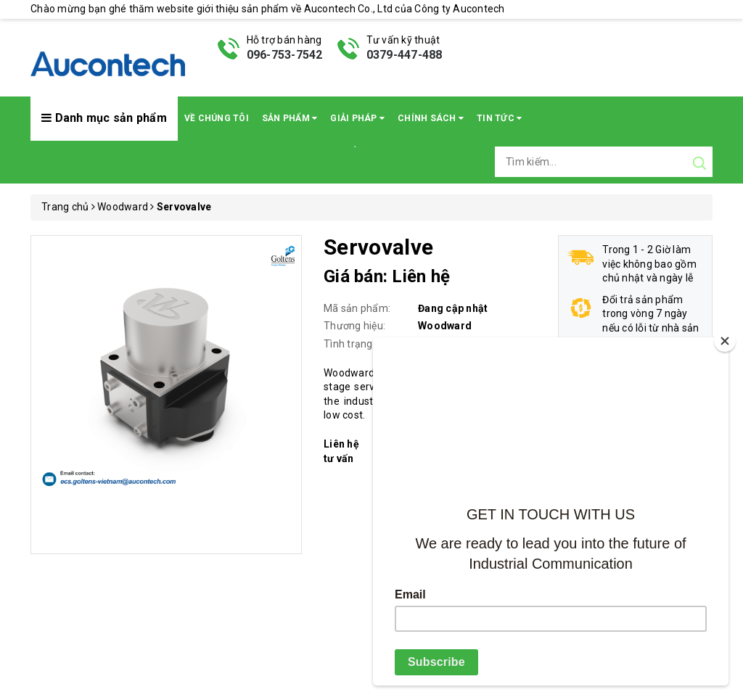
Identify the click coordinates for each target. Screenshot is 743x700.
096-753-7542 (285, 55)
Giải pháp (357, 118)
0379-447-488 (405, 55)
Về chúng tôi (217, 118)
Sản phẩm (290, 118)
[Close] (725, 341)
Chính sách (431, 118)
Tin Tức (499, 118)
